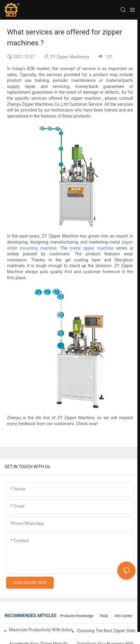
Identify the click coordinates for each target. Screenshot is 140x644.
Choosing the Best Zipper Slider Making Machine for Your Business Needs (106, 631)
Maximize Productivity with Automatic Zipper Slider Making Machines (41, 630)
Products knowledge (77, 616)
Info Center (123, 616)
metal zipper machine (92, 248)
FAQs (104, 616)
